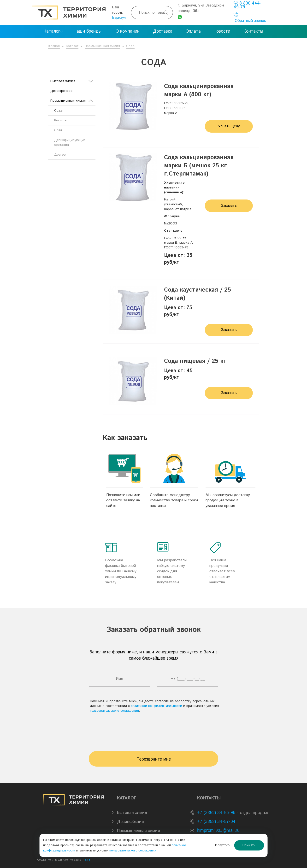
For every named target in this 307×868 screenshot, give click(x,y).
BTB (88, 860)
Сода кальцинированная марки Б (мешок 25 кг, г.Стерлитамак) (199, 166)
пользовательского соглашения (114, 711)
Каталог (72, 46)
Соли (58, 130)
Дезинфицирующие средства (70, 142)
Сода (130, 46)
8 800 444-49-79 (248, 5)
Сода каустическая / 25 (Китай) (198, 294)
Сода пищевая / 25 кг (195, 361)
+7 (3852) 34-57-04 (215, 822)
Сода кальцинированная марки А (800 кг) (199, 90)
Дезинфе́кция (61, 91)
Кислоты (61, 120)
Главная (54, 46)
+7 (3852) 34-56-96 (215, 813)
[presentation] (153, 730)
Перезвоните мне (154, 759)
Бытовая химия (72, 81)
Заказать (229, 206)
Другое (60, 155)
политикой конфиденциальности (156, 706)
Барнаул (119, 18)
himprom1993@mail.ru (218, 831)
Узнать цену (229, 126)
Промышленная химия (102, 46)
